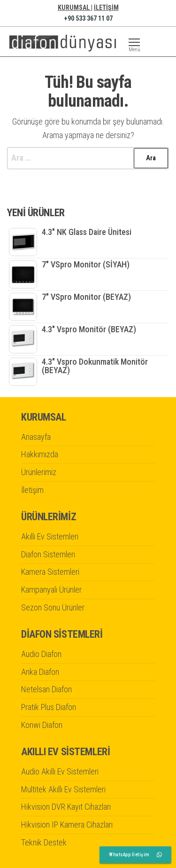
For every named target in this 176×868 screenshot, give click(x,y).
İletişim (32, 490)
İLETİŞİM (106, 8)
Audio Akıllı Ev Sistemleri (60, 771)
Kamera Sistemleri (50, 572)
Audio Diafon (41, 654)
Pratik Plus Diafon (49, 707)
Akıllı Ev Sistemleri (50, 536)
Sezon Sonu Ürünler (53, 607)
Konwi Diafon (42, 725)
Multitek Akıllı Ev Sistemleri (63, 789)
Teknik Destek (44, 842)
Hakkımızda (40, 454)
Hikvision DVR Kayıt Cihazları (66, 807)
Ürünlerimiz (39, 472)
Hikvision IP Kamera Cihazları (67, 825)
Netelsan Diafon (46, 689)
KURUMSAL (74, 8)
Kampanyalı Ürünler (51, 590)
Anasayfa (36, 437)
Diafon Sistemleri (48, 554)
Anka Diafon (40, 672)
